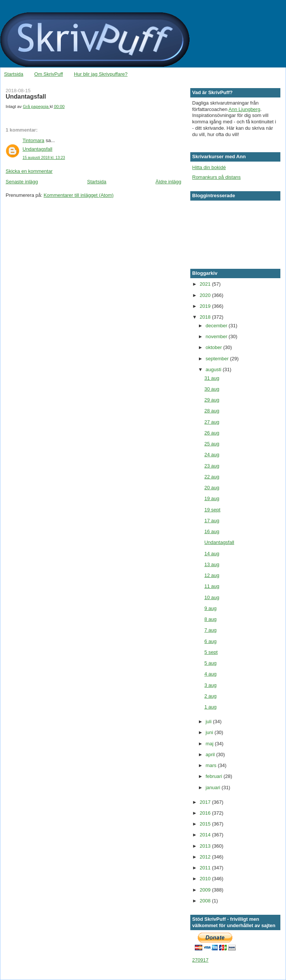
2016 (206, 813)
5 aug (210, 663)
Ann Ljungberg (245, 109)
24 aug (212, 455)
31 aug (212, 378)
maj (210, 744)
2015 (206, 824)
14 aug (212, 554)
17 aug (212, 521)
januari (214, 787)
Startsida (14, 74)
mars (212, 765)
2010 (206, 879)
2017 (206, 802)
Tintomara (33, 140)
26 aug (212, 433)
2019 (206, 306)
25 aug (212, 444)
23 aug (212, 466)
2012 (206, 857)
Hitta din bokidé (209, 167)
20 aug (212, 488)
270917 (200, 960)
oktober (214, 347)
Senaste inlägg (22, 182)
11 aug (212, 586)
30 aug (212, 389)
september (218, 359)
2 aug (210, 696)
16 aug (212, 531)
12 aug (212, 575)
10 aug (212, 597)
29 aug (212, 400)
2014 (206, 835)
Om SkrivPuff (48, 74)
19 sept (212, 510)
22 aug (212, 477)
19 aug (212, 498)
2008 (206, 901)
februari (215, 776)
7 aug (210, 630)
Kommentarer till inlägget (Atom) (78, 195)
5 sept (211, 652)
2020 (206, 295)
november (217, 336)
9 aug (210, 608)
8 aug (210, 619)
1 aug (210, 707)
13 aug (212, 564)
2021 (206, 284)
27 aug (212, 422)
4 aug (210, 674)
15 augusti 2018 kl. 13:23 (44, 158)
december (217, 326)
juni (210, 732)
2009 (206, 890)
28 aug (212, 411)
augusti (214, 369)
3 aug (210, 685)
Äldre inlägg (168, 182)
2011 (206, 868)
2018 (206, 317)
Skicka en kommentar (29, 171)
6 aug (210, 641)
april (211, 754)
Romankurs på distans (216, 177)
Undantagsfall (38, 149)
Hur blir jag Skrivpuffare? (101, 74)
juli (209, 722)
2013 (206, 846)
